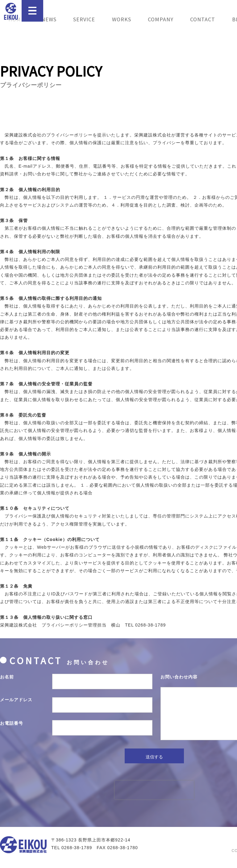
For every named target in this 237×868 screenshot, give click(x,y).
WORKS (122, 19)
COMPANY (161, 19)
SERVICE (84, 19)
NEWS (49, 19)
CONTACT (203, 19)
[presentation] (154, 797)
